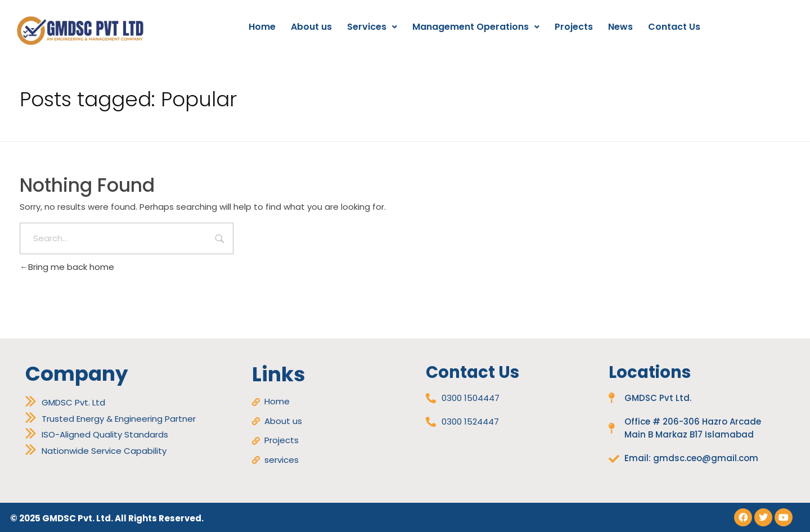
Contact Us (674, 27)
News (620, 27)
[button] (372, 27)
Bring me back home (67, 267)
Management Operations (476, 27)
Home (262, 27)
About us (311, 27)
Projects (574, 27)
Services (372, 27)
